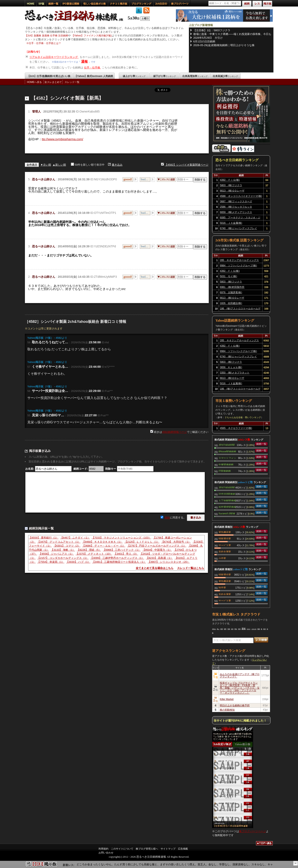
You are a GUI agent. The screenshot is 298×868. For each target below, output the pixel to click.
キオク (249, 629)
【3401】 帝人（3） (126, 554)
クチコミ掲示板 (119, 4)
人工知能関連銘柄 (227, 500)
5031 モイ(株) (229, 276)
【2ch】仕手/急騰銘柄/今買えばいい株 (49, 76)
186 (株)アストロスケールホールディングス (240, 309)
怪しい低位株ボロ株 (95, 4)
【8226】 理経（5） (89, 550)
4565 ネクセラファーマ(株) (236, 428)
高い (218, 629)
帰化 (236, 629)
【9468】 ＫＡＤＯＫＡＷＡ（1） (102, 542)
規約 (167, 518)
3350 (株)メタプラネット (235, 373)
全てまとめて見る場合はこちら (155, 568)
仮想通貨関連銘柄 (227, 507)
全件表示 (32, 165)
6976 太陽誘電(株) (231, 292)
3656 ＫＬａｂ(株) (231, 367)
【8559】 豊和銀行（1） (44, 538)
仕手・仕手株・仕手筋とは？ (45, 43)
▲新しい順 (59, 165)
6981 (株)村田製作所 (232, 287)
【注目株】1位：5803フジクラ (212, 30)
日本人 (214, 629)
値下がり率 (165, 76)
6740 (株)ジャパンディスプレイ (239, 228)
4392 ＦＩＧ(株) (230, 180)
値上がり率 (134, 76)
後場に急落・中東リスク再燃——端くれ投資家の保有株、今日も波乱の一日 (232, 34)
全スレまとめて (53, 82)
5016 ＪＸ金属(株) (231, 223)
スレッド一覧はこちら (191, 568)
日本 (232, 629)
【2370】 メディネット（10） (94, 554)
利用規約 (103, 849)
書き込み (117, 165)
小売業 (222, 558)
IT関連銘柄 (225, 471)
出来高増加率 (195, 76)
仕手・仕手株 (93, 68)
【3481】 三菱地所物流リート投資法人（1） (119, 562)
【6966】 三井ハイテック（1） (122, 550)
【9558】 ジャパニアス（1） (56, 554)
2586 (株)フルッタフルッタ (236, 207)
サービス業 (225, 545)
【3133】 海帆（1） (63, 550)
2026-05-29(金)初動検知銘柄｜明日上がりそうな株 (224, 45)
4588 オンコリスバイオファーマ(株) (241, 196)
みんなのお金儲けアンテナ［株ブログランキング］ (240, 675)
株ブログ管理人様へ (147, 849)
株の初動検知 (227, 710)
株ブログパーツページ (252, 831)
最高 (259, 629)
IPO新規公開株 (71, 4)
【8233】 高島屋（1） (159, 558)
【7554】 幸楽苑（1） (51, 562)
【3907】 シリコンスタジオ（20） (169, 562)
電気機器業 (225, 532)
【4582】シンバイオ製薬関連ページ (187, 165)
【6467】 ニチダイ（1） (75, 538)
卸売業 (222, 587)
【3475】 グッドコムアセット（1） (59, 542)
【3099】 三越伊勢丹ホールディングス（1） (117, 558)
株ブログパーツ (180, 4)
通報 (84, 62)
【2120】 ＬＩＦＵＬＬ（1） (142, 542)
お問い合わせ (106, 853)
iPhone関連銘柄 (227, 451)
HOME (31, 4)
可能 (229, 629)
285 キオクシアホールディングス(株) (239, 261)
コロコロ (254, 629)
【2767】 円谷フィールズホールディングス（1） (157, 546)
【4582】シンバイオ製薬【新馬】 (67, 98)
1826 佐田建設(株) (231, 303)
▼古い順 (46, 165)
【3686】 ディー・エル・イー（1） (104, 546)
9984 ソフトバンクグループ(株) (239, 266)
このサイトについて (122, 849)
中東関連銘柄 (226, 464)
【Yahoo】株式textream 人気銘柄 (94, 76)
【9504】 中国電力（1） (157, 550)
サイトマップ (168, 849)
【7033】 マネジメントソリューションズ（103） (121, 538)
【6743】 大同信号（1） (176, 542)
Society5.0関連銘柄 (227, 513)
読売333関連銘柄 (227, 494)
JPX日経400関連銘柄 (227, 445)
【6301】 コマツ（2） (67, 546)
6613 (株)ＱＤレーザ (232, 191)
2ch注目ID (161, 4)
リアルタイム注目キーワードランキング (54, 57)
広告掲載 (183, 849)
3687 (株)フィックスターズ (236, 201)
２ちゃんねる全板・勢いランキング (243, 417)
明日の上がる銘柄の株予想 (235, 705)
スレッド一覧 (72, 82)
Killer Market (227, 699)
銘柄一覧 (53, 4)
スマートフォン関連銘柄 (227, 458)
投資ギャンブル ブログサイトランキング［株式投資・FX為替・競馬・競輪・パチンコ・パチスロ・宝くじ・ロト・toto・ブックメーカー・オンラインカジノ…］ (240, 688)
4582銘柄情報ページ (174, 432)
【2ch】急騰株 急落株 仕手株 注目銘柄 (46, 36)
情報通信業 (225, 538)
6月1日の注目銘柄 (204, 41)
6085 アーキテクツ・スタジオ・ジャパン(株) (240, 218)
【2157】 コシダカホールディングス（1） (63, 558)
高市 (264, 629)
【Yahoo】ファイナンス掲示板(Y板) (92, 36)
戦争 (225, 629)
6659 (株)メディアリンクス (236, 212)
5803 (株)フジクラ (231, 185)
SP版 (41, 4)
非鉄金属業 (225, 551)
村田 (222, 629)
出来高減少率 (225, 76)
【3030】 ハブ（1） (78, 562)
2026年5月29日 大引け (208, 38)
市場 (239, 629)
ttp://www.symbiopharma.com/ (62, 139)
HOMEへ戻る (34, 82)
